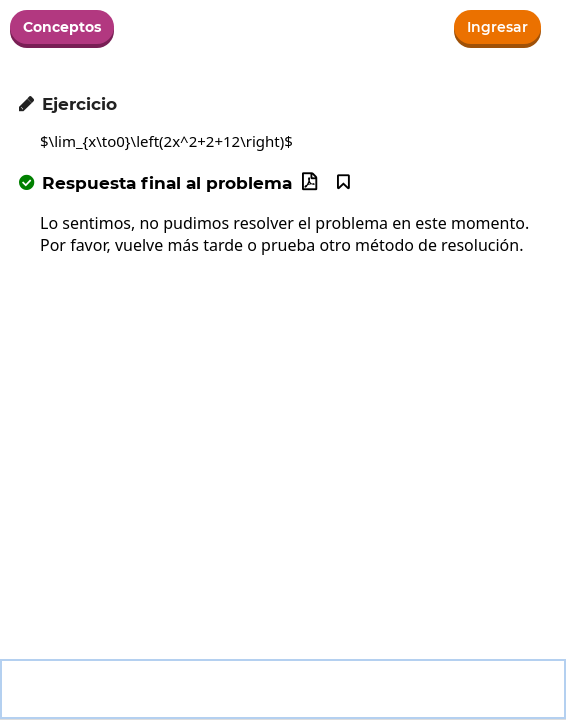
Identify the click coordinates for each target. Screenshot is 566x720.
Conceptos (62, 27)
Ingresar (497, 27)
